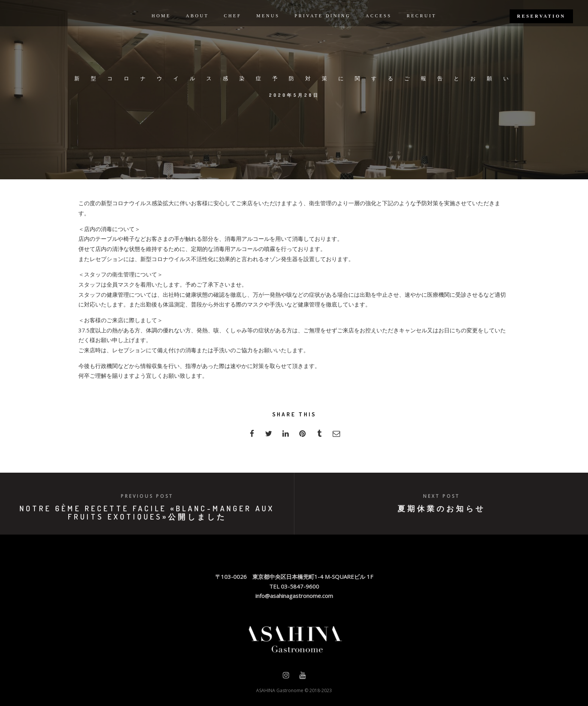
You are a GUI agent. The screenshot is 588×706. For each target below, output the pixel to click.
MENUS (268, 16)
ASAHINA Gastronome (280, 690)
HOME (161, 16)
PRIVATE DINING (323, 16)
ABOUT (197, 16)
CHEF (233, 16)
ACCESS (379, 16)
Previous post (147, 496)
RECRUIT (421, 16)
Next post (441, 496)
